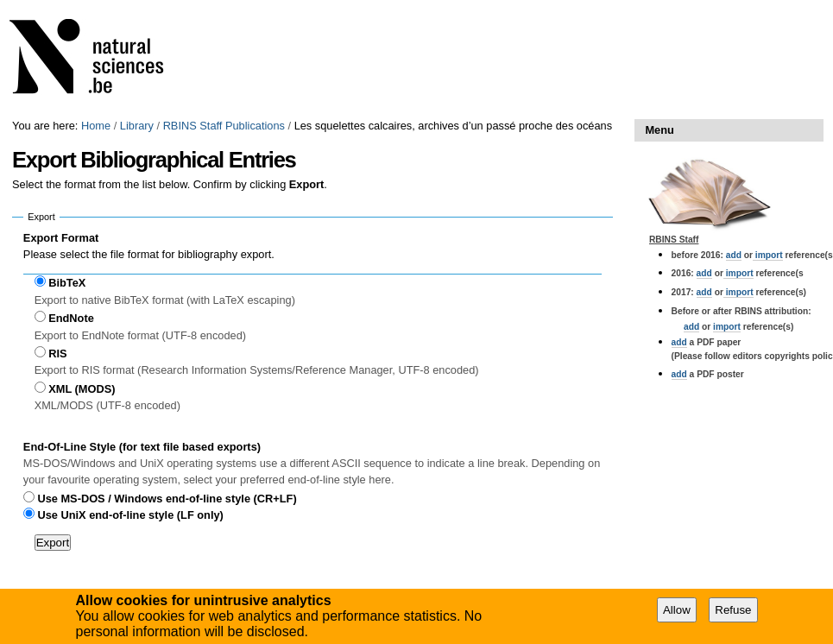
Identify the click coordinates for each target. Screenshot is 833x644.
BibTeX (67, 283)
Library (137, 126)
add (734, 255)
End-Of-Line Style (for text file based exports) (142, 447)
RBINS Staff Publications (224, 126)
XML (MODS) (82, 389)
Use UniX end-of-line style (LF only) (130, 515)
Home (96, 126)
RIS (57, 354)
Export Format (61, 238)
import (768, 255)
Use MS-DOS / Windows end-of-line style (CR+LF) (167, 499)
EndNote (71, 318)
